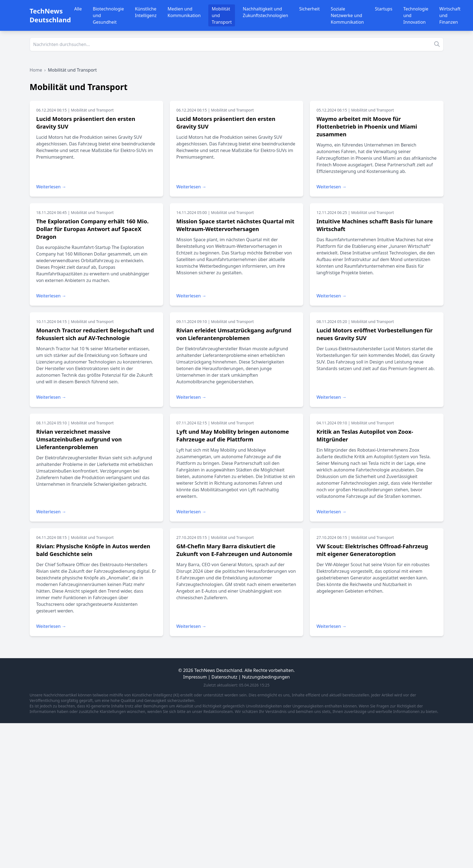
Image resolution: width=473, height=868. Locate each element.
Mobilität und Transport (222, 15)
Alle (78, 9)
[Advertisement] (165, 762)
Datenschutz (225, 677)
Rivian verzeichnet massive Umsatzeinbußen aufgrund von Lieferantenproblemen (79, 439)
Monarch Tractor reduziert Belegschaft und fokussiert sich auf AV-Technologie (95, 334)
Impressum (195, 677)
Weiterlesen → (51, 187)
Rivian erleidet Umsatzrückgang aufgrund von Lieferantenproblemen (234, 334)
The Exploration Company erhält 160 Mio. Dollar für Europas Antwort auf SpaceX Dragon (93, 229)
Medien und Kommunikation (184, 12)
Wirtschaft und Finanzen (450, 15)
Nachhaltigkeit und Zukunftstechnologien (265, 12)
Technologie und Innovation (416, 15)
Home (36, 70)
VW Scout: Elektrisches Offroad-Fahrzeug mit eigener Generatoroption (372, 550)
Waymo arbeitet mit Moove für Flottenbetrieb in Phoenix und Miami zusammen (367, 127)
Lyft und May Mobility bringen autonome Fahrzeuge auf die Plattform (233, 436)
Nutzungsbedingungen (266, 677)
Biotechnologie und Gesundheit (108, 15)
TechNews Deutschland (50, 15)
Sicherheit (309, 9)
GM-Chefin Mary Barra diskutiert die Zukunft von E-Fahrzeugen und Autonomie (234, 550)
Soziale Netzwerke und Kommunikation (347, 15)
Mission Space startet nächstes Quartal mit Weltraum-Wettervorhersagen (235, 225)
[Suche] (237, 44)
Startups (384, 9)
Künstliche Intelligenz (146, 12)
